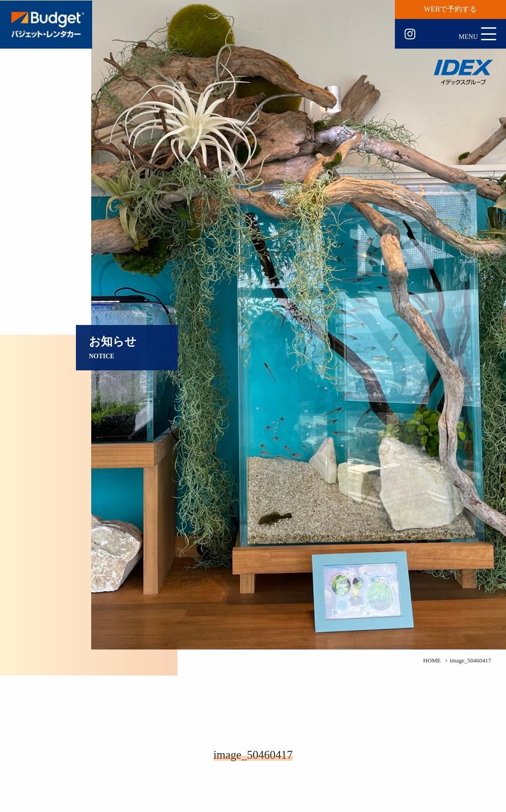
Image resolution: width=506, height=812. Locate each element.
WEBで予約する (451, 9)
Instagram (410, 34)
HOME (432, 661)
